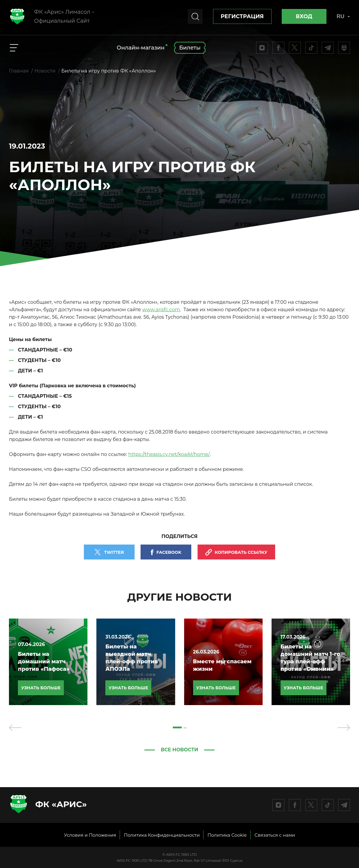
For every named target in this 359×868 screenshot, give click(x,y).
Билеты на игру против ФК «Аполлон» (108, 71)
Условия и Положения (90, 835)
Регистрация (242, 16)
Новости (45, 71)
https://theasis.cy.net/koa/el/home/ (169, 454)
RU (343, 16)
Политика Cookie (227, 835)
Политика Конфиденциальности (162, 835)
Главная (19, 71)
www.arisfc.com (161, 310)
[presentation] (15, 727)
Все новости (180, 750)
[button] (177, 727)
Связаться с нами (275, 835)
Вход (304, 16)
